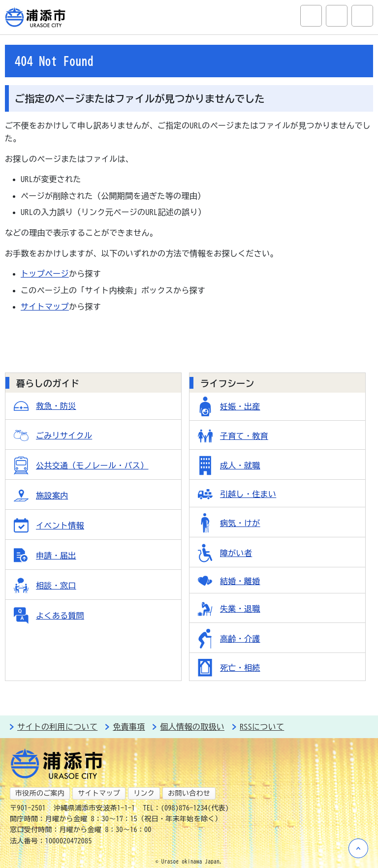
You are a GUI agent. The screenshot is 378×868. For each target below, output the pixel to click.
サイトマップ (45, 307)
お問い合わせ (189, 793)
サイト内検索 (311, 16)
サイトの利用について (57, 727)
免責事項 (129, 727)
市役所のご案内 (40, 793)
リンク (144, 793)
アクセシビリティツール (337, 16)
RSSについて (262, 727)
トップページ (45, 274)
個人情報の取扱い (192, 727)
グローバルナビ (362, 16)
